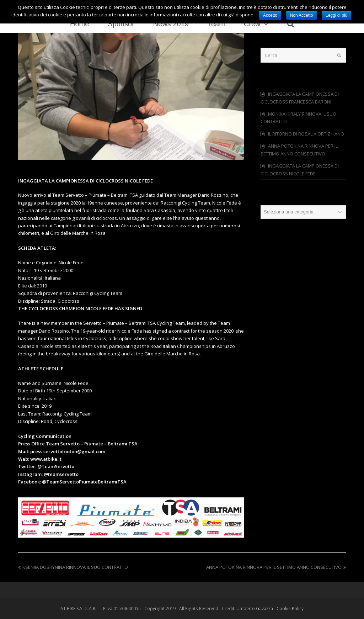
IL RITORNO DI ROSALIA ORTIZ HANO (306, 134)
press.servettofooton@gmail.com (68, 451)
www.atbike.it (46, 459)
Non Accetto (302, 15)
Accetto (270, 15)
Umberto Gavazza (255, 609)
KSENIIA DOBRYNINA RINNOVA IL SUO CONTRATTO (73, 567)
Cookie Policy (290, 609)
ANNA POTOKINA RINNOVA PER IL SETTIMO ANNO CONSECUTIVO (276, 567)
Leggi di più (336, 15)
